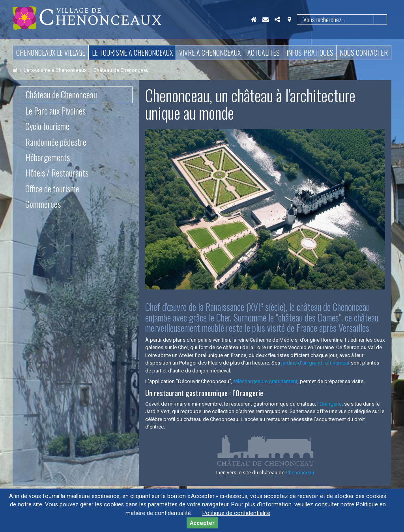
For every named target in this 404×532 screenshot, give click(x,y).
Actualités (264, 53)
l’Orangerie (329, 404)
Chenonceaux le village (51, 53)
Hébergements (48, 157)
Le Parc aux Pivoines (55, 111)
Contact (266, 19)
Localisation (289, 19)
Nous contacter (364, 53)
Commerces (43, 204)
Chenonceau (300, 473)
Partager (277, 19)
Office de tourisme (52, 188)
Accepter (202, 523)
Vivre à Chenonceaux (210, 53)
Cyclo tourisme (47, 126)
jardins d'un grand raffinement (316, 363)
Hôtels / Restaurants (57, 173)
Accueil (254, 19)
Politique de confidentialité (236, 513)
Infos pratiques (310, 53)
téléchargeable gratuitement (266, 381)
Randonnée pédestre (56, 142)
